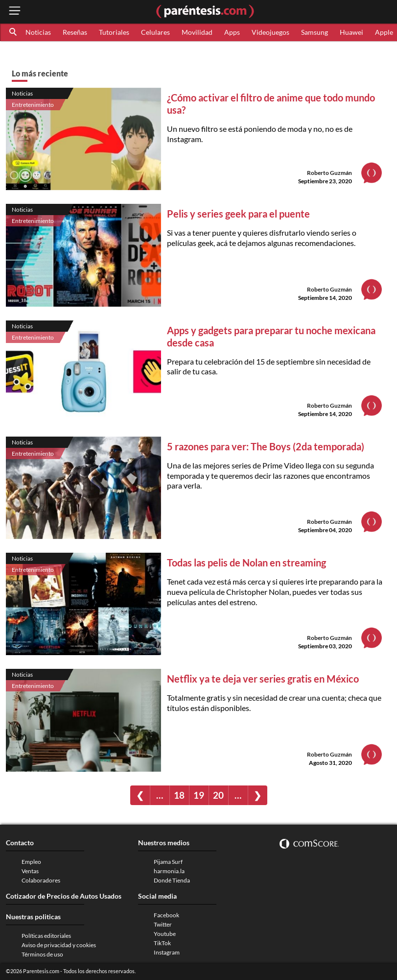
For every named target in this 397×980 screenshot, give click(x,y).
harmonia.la (169, 871)
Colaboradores (41, 880)
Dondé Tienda (172, 880)
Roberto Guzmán (329, 173)
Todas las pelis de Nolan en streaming (246, 563)
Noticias (38, 32)
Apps (232, 32)
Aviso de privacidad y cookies (59, 945)
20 (218, 795)
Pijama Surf (168, 862)
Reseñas (75, 32)
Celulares (155, 32)
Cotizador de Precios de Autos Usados (64, 896)
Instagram (167, 952)
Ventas (30, 871)
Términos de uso (42, 954)
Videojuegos (270, 32)
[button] (14, 32)
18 (179, 795)
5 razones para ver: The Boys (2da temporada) (266, 446)
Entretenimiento (33, 105)
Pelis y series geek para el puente (238, 214)
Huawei (351, 32)
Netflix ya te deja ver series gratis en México (263, 679)
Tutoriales (114, 32)
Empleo (31, 862)
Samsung (315, 32)
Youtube (165, 934)
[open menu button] (15, 12)
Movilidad (197, 32)
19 (199, 795)
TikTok (162, 943)
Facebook (166, 915)
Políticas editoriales (46, 936)
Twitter (163, 924)
